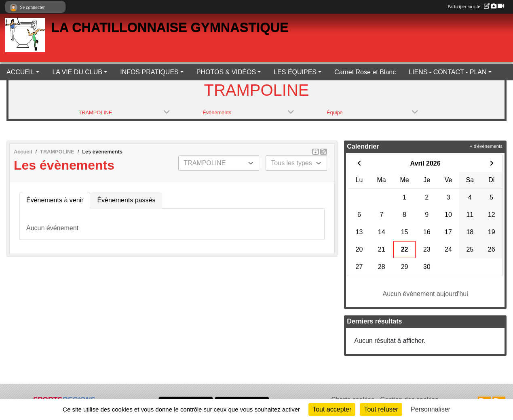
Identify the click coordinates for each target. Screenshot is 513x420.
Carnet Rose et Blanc (365, 72)
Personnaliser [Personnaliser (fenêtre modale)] (431, 409)
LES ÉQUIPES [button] (295, 72)
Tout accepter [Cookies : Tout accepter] (332, 409)
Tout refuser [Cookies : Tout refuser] (381, 409)
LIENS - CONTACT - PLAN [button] (448, 72)
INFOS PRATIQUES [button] (149, 72)
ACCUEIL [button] (20, 72)
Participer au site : (476, 6)
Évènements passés (126, 200)
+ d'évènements (486, 146)
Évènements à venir (55, 200)
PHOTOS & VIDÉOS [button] (226, 72)
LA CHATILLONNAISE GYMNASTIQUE (170, 27)
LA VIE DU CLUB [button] (77, 72)
